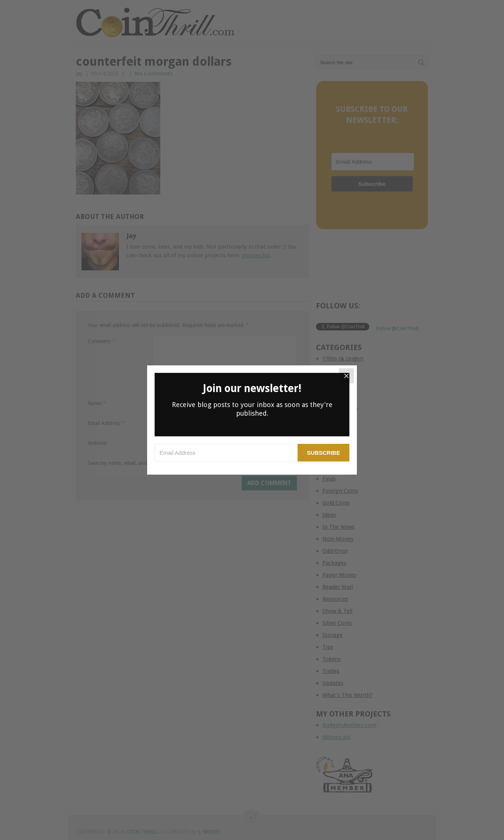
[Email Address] (226, 453)
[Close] (346, 376)
